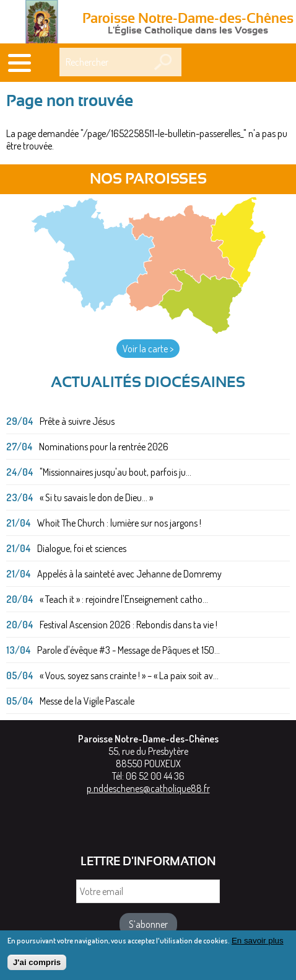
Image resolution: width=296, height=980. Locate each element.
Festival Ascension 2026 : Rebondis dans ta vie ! (128, 625)
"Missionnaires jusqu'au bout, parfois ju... (115, 472)
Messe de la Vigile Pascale (87, 701)
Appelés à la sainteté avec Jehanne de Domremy (129, 574)
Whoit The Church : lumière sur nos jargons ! (119, 523)
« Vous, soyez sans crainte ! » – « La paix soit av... (129, 675)
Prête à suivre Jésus (77, 421)
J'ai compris (37, 967)
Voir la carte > (148, 349)
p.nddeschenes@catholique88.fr (148, 788)
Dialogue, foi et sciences (82, 548)
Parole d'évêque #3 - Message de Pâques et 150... (128, 650)
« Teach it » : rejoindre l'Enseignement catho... (124, 599)
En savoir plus (258, 945)
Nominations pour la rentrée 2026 (104, 447)
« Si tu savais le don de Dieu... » (96, 497)
